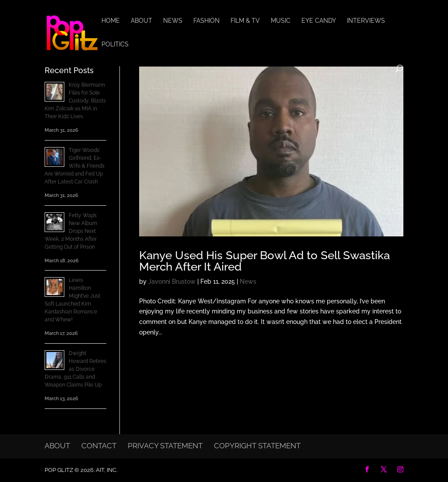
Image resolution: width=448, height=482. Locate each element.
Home (111, 21)
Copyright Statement (257, 446)
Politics (115, 44)
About (142, 21)
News (173, 21)
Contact (99, 446)
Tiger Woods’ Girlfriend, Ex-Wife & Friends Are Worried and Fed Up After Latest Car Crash (75, 166)
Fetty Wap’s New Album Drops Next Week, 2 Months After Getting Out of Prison (71, 231)
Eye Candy (319, 21)
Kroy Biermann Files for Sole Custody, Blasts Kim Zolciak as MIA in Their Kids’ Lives (75, 101)
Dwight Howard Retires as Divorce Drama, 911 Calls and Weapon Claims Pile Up (75, 369)
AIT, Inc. (106, 470)
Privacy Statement (165, 446)
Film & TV (245, 21)
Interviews (366, 21)
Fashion (206, 21)
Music (281, 21)
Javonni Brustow (172, 281)
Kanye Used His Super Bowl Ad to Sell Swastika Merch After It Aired (264, 261)
